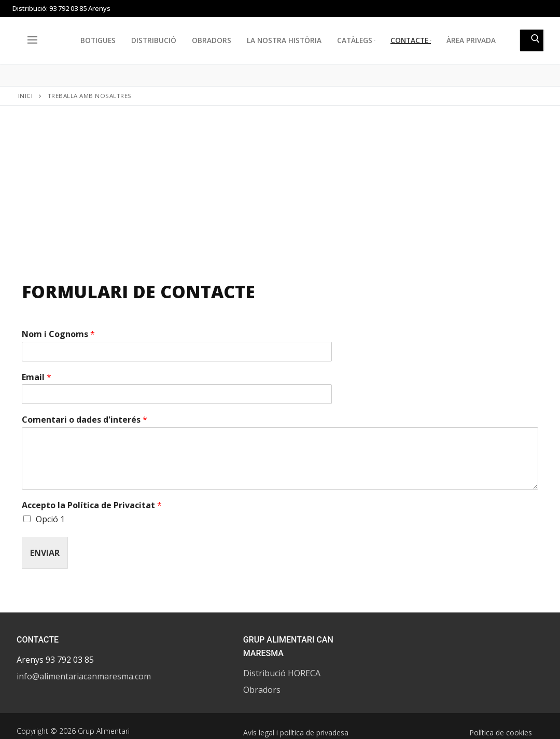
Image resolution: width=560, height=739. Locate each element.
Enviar (45, 553)
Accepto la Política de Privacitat (92, 505)
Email (37, 377)
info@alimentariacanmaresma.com (84, 676)
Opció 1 (50, 519)
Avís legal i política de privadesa (296, 733)
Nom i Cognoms (58, 334)
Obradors (262, 690)
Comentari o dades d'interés (85, 420)
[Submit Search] (532, 40)
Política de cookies (501, 733)
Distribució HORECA (282, 673)
